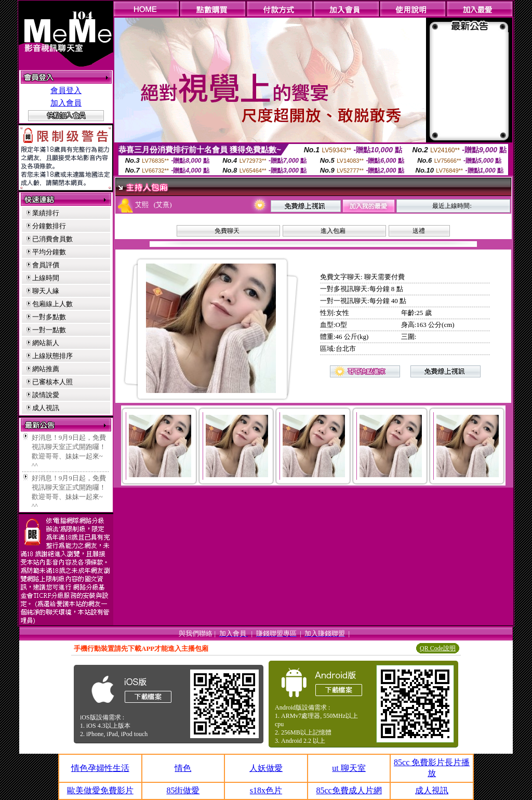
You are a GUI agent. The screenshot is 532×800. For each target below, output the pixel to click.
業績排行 (46, 213)
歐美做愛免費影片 (100, 790)
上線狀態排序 (52, 356)
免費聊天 (227, 231)
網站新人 (46, 343)
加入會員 (66, 103)
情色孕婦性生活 (100, 768)
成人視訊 (46, 408)
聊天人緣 (46, 291)
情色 (183, 768)
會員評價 (46, 265)
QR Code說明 (438, 648)
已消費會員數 (52, 239)
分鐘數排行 (49, 226)
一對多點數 (49, 317)
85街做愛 (183, 790)
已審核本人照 (52, 382)
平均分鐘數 (49, 252)
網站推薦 (46, 369)
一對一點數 (49, 330)
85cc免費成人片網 (349, 790)
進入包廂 (333, 231)
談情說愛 (46, 395)
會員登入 (66, 90)
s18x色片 (266, 790)
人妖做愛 (266, 768)
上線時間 (46, 278)
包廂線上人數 (52, 304)
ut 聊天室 (349, 768)
